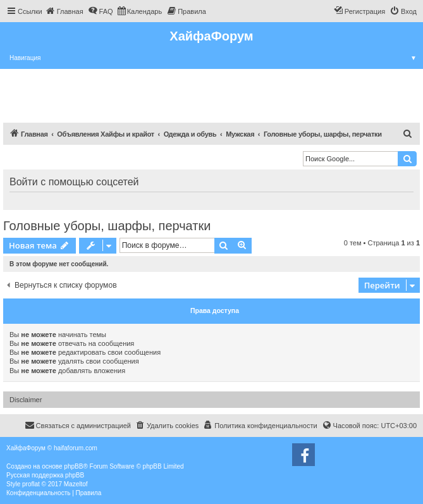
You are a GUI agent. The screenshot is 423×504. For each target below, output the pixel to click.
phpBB (73, 466)
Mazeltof (76, 484)
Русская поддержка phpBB (45, 475)
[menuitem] (64, 11)
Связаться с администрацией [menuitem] (78, 425)
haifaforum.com (76, 448)
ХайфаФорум (211, 36)
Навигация (216, 58)
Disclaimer (26, 400)
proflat (31, 484)
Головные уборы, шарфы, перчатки (107, 226)
